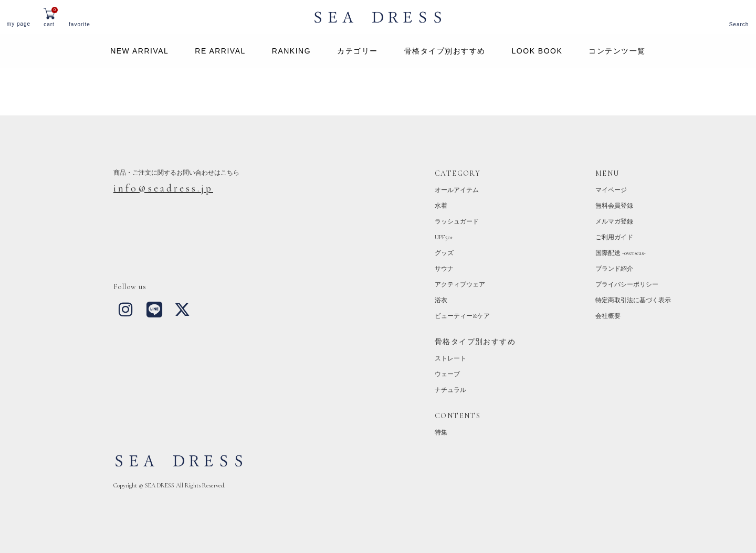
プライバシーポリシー (627, 284)
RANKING (291, 51)
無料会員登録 (614, 206)
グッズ (444, 253)
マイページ (611, 190)
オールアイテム (457, 190)
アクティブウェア (460, 284)
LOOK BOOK (537, 51)
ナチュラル (450, 390)
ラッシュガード (457, 221)
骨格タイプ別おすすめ (445, 51)
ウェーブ (447, 374)
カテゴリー (358, 51)
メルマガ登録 (614, 221)
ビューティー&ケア (462, 316)
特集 (441, 432)
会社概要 (608, 316)
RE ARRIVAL (220, 51)
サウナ (444, 269)
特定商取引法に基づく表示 (633, 300)
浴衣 (441, 300)
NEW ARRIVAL (139, 51)
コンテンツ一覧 (617, 51)
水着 (441, 206)
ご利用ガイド (614, 237)
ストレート (450, 358)
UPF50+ (444, 237)
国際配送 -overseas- (621, 253)
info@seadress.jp (163, 188)
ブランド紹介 (614, 269)
